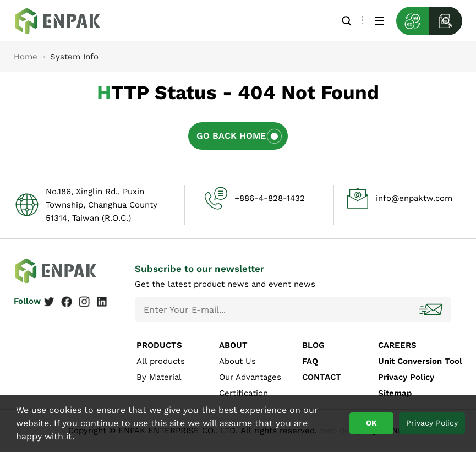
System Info (66, 21)
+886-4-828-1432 (270, 198)
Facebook (67, 302)
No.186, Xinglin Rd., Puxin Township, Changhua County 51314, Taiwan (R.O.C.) (102, 205)
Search (347, 21)
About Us (237, 361)
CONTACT (322, 377)
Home (26, 57)
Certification (244, 393)
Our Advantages (250, 377)
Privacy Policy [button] (432, 423)
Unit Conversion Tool (420, 361)
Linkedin (102, 302)
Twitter (49, 302)
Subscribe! (432, 310)
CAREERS (397, 345)
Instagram (84, 302)
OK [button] (371, 423)
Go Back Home (231, 136)
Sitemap (395, 393)
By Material (159, 377)
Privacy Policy (406, 377)
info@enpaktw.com (414, 198)
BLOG (313, 345)
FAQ (310, 361)
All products (161, 361)
